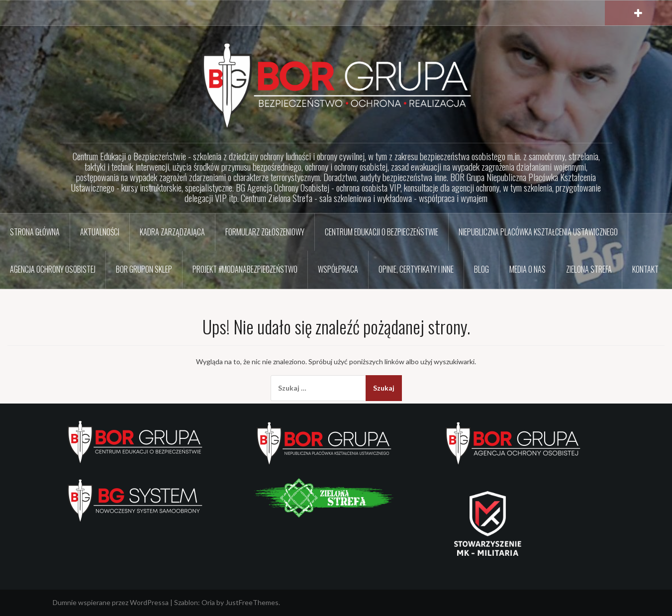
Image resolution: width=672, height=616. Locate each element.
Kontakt (645, 269)
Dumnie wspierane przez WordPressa (111, 602)
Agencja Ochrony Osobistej (53, 269)
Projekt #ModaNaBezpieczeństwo (245, 269)
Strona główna (35, 232)
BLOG (481, 269)
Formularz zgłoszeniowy (265, 232)
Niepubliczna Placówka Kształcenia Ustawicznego (538, 232)
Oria (208, 602)
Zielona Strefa (589, 269)
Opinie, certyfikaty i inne (416, 269)
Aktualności (100, 232)
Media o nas (528, 269)
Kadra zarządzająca (172, 232)
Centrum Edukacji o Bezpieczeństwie (382, 232)
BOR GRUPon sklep (144, 269)
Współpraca (338, 269)
